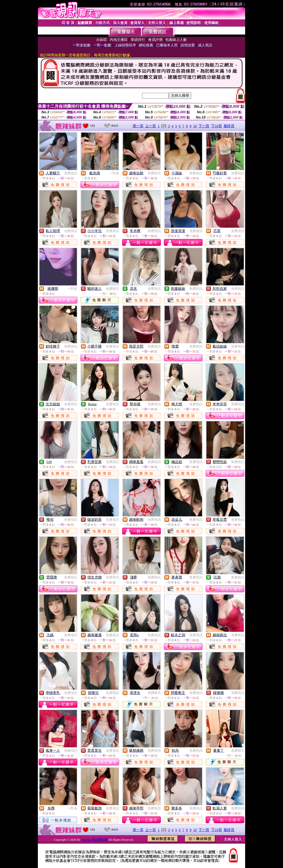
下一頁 (204, 126)
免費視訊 (71, 173)
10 (195, 126)
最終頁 (229, 126)
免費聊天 (112, 289)
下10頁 (217, 126)
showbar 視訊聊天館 (95, 840)
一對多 (114, 173)
